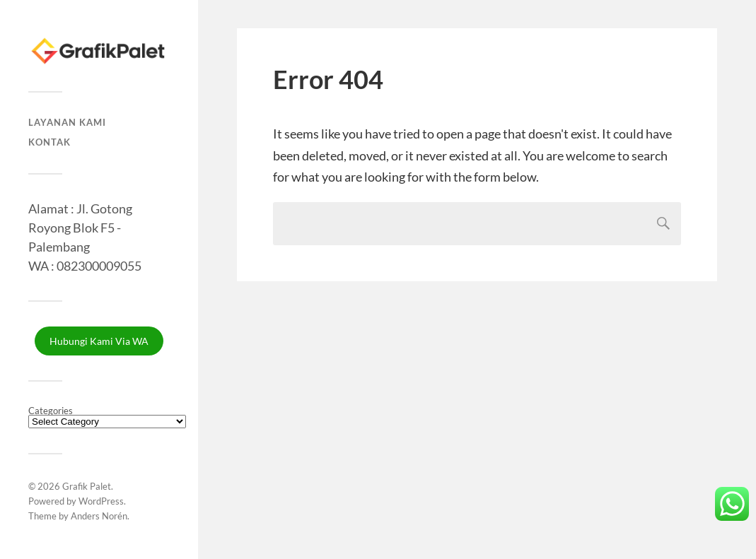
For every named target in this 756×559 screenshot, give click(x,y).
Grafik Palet (87, 486)
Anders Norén (99, 516)
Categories (51, 411)
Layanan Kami (67, 122)
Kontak (50, 142)
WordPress (101, 501)
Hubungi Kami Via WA (99, 341)
